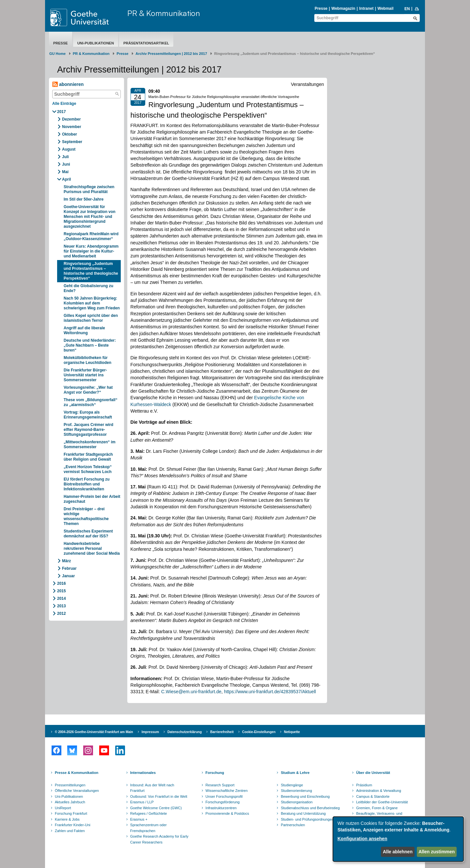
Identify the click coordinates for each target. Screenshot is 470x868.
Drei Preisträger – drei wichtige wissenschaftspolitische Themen (86, 516)
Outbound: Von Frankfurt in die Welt (159, 796)
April (66, 179)
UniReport (63, 808)
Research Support (220, 785)
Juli (65, 157)
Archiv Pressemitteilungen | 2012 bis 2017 (171, 54)
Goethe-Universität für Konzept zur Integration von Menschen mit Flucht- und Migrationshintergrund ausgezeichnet (90, 217)
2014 (62, 598)
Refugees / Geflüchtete (149, 813)
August (69, 149)
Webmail (386, 8)
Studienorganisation (297, 802)
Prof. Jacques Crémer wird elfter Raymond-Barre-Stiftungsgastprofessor (88, 430)
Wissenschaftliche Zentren (227, 791)
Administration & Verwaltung (379, 791)
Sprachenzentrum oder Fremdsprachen (149, 828)
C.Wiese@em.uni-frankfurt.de (191, 692)
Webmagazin (343, 8)
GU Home (57, 54)
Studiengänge (292, 785)
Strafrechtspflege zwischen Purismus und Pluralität (89, 189)
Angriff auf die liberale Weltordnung (84, 330)
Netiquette (292, 732)
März (66, 561)
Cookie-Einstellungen (259, 732)
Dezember (71, 119)
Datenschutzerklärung (185, 732)
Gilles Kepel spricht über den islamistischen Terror (91, 318)
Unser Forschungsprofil (224, 796)
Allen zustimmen (437, 852)
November (72, 127)
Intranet (366, 8)
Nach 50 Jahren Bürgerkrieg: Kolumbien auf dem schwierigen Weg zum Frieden (92, 303)
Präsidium (364, 785)
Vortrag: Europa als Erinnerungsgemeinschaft (88, 415)
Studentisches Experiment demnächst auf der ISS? (88, 534)
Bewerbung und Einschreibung (305, 796)
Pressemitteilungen (70, 785)
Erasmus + (139, 819)
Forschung (215, 773)
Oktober (70, 134)
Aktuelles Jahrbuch (70, 802)
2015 (62, 591)
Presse (321, 8)
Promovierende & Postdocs (227, 813)
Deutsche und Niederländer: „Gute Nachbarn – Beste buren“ (90, 345)
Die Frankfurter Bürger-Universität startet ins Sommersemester (85, 375)
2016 (62, 583)
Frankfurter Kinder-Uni (73, 825)
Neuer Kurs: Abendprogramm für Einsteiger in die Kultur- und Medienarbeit (91, 251)
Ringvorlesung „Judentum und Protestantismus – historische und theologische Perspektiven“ (91, 271)
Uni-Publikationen (96, 43)
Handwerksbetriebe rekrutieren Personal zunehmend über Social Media (92, 549)
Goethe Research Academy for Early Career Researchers (159, 839)
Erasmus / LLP (142, 802)
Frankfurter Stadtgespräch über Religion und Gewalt (88, 457)
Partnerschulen (293, 825)
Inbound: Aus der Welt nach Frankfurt (152, 788)
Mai (65, 172)
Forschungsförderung (223, 802)
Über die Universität (373, 773)
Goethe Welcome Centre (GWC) (156, 808)
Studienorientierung (296, 791)
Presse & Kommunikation (77, 773)
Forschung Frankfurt (71, 813)
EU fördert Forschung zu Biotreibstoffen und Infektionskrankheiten (87, 484)
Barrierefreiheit (222, 732)
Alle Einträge (64, 104)
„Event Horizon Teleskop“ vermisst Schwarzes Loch (88, 469)
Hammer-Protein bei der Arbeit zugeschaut (92, 499)
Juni (66, 164)
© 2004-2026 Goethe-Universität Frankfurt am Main (94, 732)
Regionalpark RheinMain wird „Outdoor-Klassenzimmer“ (91, 236)
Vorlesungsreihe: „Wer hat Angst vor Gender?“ (88, 390)
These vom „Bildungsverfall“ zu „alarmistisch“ (91, 402)
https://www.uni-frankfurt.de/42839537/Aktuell (270, 692)
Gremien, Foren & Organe (377, 808)
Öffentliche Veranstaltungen (77, 791)
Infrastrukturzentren (221, 808)
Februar (69, 568)
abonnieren (68, 84)
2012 (62, 614)
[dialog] (398, 839)
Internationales (143, 773)
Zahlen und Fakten (70, 831)
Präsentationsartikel (146, 43)
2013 (62, 606)
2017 (62, 112)
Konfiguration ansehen (362, 839)
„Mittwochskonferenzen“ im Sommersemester (90, 444)
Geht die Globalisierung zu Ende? (88, 288)
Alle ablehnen (398, 852)
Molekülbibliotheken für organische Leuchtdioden (87, 360)
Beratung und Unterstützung (303, 813)
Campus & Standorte (373, 796)
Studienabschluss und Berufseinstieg (310, 808)
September (72, 142)
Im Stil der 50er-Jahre (84, 199)
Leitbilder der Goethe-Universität (382, 802)
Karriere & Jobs (67, 819)
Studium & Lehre (295, 773)
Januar (68, 576)
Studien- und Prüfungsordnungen (307, 819)
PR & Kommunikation (164, 13)
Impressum (150, 732)
